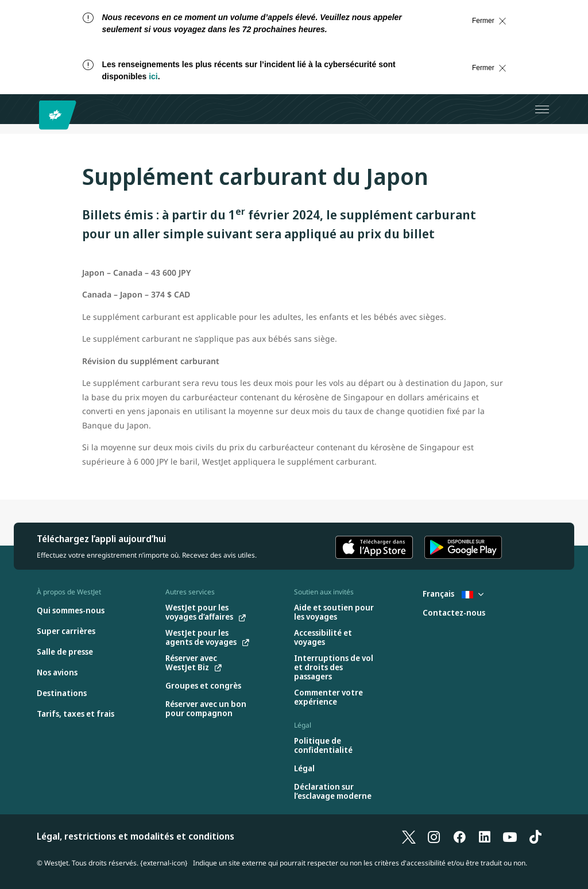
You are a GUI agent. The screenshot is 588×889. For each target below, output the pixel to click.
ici (153, 76)
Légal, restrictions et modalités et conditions (136, 836)
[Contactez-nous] (454, 613)
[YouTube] (510, 836)
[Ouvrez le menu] (542, 109)
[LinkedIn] (485, 836)
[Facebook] (459, 836)
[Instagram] (434, 836)
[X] (409, 836)
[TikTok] (535, 836)
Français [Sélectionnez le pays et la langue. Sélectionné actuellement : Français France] (453, 594)
